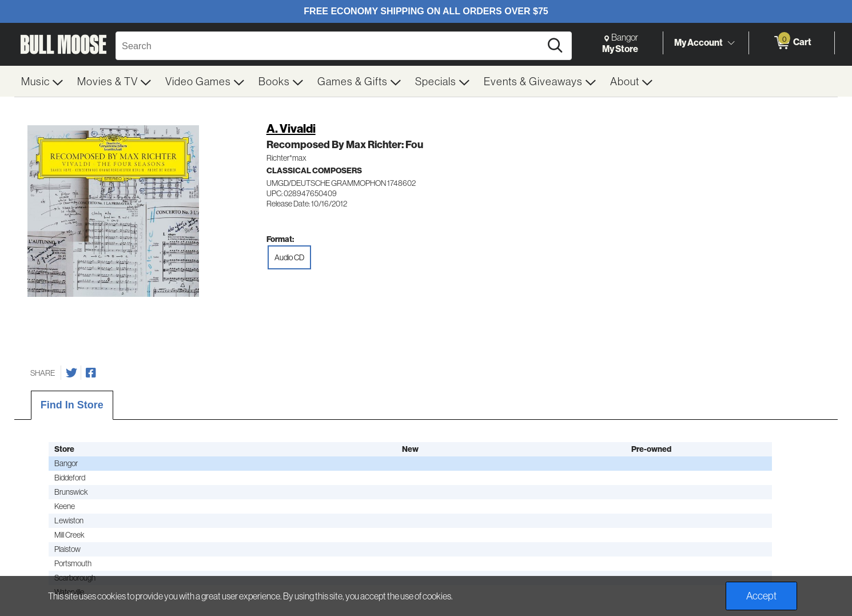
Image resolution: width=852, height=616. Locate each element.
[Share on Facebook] (91, 373)
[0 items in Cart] (792, 43)
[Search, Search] (330, 46)
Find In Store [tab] (72, 405)
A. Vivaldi (291, 128)
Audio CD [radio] (289, 257)
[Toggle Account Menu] (731, 43)
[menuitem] (42, 81)
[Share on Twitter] (71, 373)
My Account (698, 42)
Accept (761, 596)
